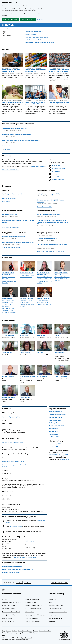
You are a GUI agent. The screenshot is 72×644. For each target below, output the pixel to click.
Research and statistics (55, 609)
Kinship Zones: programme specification (14, 237)
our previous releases (16, 526)
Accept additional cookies (11, 19)
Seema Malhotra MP (43, 298)
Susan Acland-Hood (8, 335)
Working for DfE (53, 447)
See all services (6, 202)
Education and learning (32, 599)
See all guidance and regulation (45, 207)
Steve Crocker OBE (43, 377)
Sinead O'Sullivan (25, 353)
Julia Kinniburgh (7, 353)
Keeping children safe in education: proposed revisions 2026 (36, 103)
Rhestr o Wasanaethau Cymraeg (11, 633)
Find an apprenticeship (9, 198)
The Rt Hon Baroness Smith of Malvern (43, 274)
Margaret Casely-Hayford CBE (27, 377)
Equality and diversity (55, 420)
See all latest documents (8, 146)
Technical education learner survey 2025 (14, 129)
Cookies (14, 631)
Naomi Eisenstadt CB (61, 377)
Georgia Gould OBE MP (27, 273)
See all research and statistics (44, 229)
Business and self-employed (10, 606)
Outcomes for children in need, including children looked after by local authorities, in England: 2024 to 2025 (53, 222)
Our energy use (53, 429)
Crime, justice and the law (10, 615)
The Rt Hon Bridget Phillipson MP (8, 274)
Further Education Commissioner (12, 567)
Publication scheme (54, 454)
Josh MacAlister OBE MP (27, 298)
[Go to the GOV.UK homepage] (8, 25)
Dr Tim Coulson (24, 335)
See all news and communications (10, 227)
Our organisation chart (55, 412)
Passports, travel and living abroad (35, 615)
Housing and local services (33, 609)
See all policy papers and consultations (12, 248)
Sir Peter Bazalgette (8, 377)
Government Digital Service (30, 633)
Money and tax (30, 612)
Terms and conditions (45, 631)
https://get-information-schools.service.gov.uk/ (26, 557)
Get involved (52, 621)
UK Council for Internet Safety (11, 572)
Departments (52, 599)
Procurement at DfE (55, 444)
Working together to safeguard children (49, 194)
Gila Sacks (40, 353)
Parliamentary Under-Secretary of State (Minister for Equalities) (9, 310)
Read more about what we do (11, 170)
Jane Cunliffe (41, 335)
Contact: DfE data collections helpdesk (14, 443)
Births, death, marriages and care (12, 602)
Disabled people (7, 618)
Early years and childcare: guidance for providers (40, 43)
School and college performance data (37, 37)
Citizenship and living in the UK (11, 612)
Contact (35, 631)
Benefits (5, 599)
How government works (55, 618)
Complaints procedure (55, 417)
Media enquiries (53, 423)
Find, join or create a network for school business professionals (21, 141)
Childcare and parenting (9, 609)
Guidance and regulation (56, 606)
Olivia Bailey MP (7, 298)
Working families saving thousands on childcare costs (36, 71)
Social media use (64, 459)
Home (4, 29)
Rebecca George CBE (9, 397)
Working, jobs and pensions (33, 621)
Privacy (9, 631)
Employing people (31, 602)
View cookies (41, 19)
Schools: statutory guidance (34, 31)
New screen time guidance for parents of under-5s (11, 71)
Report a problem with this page (59, 582)
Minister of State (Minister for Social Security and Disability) (62, 279)
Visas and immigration (32, 618)
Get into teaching (31, 34)
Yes (20, 582)
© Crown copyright (64, 640)
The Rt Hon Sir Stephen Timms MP (61, 274)
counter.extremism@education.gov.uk (13, 461)
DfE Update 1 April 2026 (9, 214)
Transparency (53, 615)
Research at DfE (53, 434)
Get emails (6, 149)
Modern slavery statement (56, 426)
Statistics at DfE (54, 437)
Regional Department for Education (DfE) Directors (18, 569)
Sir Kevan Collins (60, 353)
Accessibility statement (25, 631)
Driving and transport (8, 621)
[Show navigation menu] (62, 25)
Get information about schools (35, 40)
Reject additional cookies (28, 19)
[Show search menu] (68, 25)
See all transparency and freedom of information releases (51, 251)
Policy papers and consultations (58, 612)
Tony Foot (57, 335)
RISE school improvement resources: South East (17, 135)
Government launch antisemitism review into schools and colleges (59, 71)
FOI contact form (30, 541)
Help (4, 631)
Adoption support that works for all (13, 102)
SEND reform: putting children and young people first (59, 103)
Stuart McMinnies (25, 397)
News (50, 602)
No (29, 582)
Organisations (10, 29)
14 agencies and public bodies (37, 167)
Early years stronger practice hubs (47, 239)
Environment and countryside (34, 606)
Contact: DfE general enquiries (11, 417)
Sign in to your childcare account (12, 194)
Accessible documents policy (57, 415)
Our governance (53, 431)
